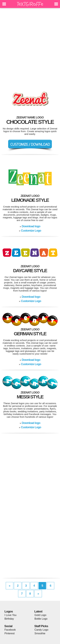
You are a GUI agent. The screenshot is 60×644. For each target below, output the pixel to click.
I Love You (10, 615)
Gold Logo (40, 615)
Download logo (31, 226)
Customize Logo (31, 231)
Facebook (10, 630)
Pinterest (10, 633)
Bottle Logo (41, 619)
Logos (9, 611)
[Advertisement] (30, 47)
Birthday (9, 619)
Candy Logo (41, 630)
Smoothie (40, 633)
